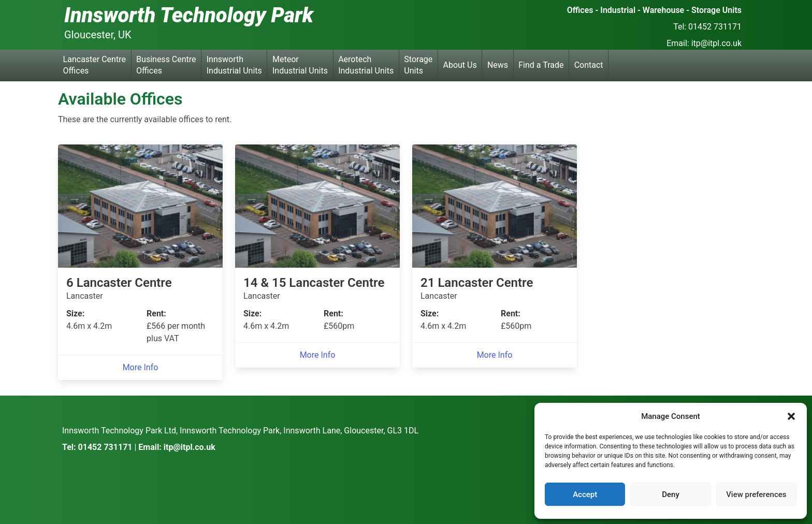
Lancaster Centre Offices (95, 65)
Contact (589, 65)
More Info (141, 367)
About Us (460, 65)
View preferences (756, 494)
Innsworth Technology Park (189, 15)
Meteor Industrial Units (300, 65)
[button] (791, 416)
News (498, 65)
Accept (585, 494)
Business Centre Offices (166, 65)
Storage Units (418, 65)
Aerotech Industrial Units (366, 65)
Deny (671, 494)
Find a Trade (541, 65)
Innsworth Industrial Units (234, 65)
